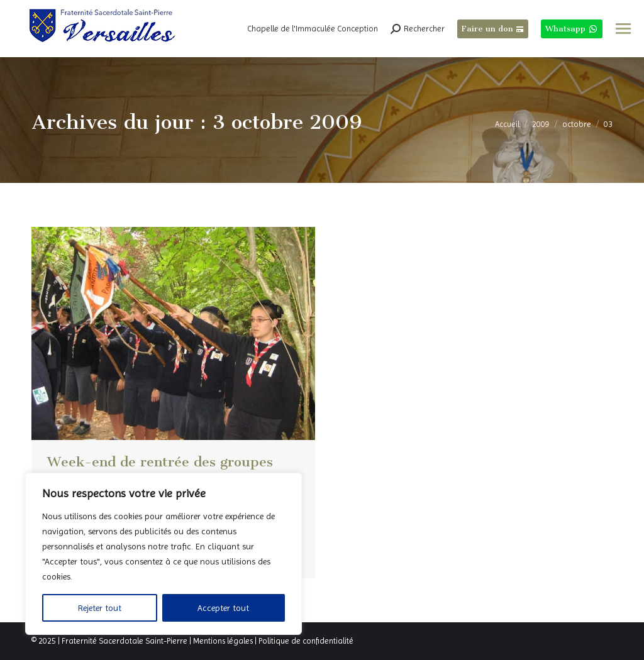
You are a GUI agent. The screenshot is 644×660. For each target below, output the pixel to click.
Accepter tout (223, 608)
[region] (164, 554)
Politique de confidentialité (306, 641)
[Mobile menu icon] (623, 29)
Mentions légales (223, 641)
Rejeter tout (100, 608)
